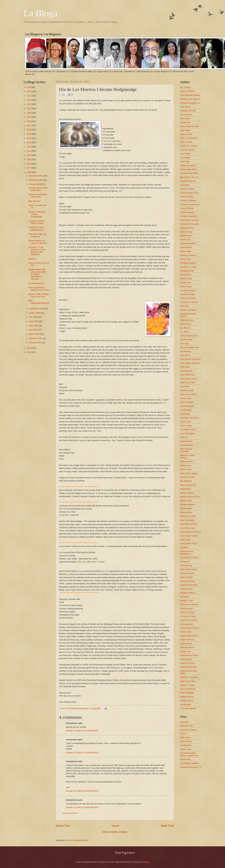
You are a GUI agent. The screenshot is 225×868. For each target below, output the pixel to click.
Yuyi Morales (186, 705)
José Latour (185, 367)
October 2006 (35, 184)
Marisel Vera (185, 465)
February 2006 (36, 338)
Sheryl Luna (185, 651)
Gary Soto (184, 306)
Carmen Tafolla (187, 208)
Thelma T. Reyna (187, 685)
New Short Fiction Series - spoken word (189, 754)
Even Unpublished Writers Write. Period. (39, 289)
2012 (29, 147)
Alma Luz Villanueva (189, 138)
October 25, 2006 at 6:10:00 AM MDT (82, 731)
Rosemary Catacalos (189, 604)
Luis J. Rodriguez (188, 433)
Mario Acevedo (186, 461)
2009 (29, 159)
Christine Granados (188, 216)
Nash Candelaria (187, 520)
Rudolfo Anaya (186, 608)
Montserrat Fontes (188, 516)
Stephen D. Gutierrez (189, 677)
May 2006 (34, 326)
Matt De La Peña (187, 477)
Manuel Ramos (187, 445)
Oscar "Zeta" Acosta (189, 536)
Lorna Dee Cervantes (189, 418)
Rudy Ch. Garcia (187, 612)
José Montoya (186, 371)
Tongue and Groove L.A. (191, 767)
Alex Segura (185, 118)
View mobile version (115, 832)
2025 (29, 91)
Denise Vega (186, 251)
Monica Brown (186, 512)
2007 (29, 168)
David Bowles (186, 247)
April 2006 (34, 330)
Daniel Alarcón (186, 236)
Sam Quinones (186, 624)
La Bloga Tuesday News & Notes (36, 222)
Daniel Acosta (186, 232)
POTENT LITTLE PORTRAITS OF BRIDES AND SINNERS (37, 251)
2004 (29, 352)
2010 (29, 155)
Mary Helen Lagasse (189, 473)
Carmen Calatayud (188, 200)
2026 (29, 87)
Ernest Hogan (186, 286)
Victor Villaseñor (187, 693)
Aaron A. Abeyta (187, 91)
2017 (29, 126)
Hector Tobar (186, 324)
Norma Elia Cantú (188, 528)
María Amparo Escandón (186, 450)
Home (115, 826)
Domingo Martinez (188, 263)
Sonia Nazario (186, 659)
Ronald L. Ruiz (186, 601)
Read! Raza (185, 759)
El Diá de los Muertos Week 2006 (38, 196)
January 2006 (35, 342)
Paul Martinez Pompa (189, 558)
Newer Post (63, 826)
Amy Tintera (185, 154)
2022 (29, 104)
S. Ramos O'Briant (188, 616)
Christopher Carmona (189, 220)
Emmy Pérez (186, 283)
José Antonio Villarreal (190, 363)
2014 (29, 138)
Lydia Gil (184, 437)
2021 (29, 108)
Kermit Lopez (186, 398)
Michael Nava (186, 501)
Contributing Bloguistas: (79, 708)
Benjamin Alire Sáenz (189, 173)
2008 (29, 164)
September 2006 (37, 309)
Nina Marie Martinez (189, 524)
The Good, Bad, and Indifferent (37, 235)
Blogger (146, 862)
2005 (29, 348)
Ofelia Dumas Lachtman (191, 532)
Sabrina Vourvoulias (189, 620)
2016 (29, 130)
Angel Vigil (185, 161)
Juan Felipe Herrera (189, 379)
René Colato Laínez (189, 569)
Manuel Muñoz (186, 441)
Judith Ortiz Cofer (188, 383)
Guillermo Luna (187, 320)
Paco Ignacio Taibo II (189, 543)
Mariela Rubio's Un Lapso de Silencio (37, 242)
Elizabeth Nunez (187, 271)
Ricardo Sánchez (187, 581)
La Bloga (41, 13)
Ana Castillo (185, 158)
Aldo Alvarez (185, 107)
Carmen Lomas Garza (190, 204)
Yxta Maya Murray (188, 708)
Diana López (185, 259)
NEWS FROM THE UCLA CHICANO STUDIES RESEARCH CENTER (37, 274)
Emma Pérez (186, 275)
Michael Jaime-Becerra (190, 497)
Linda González (187, 402)
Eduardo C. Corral (188, 267)
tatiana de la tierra (188, 681)
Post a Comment (70, 813)
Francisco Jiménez (188, 298)
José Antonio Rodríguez (190, 359)
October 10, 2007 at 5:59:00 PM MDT (82, 807)
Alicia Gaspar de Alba (189, 126)
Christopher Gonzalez (190, 224)
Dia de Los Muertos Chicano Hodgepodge (37, 214)
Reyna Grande (186, 577)
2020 (29, 113)
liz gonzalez (185, 414)
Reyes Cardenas (187, 573)
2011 (29, 151)
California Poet (186, 726)
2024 (29, 96)
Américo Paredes (188, 150)
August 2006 (35, 313)
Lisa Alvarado (186, 410)
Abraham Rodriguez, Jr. (190, 103)
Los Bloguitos (186, 745)
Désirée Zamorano (188, 255)
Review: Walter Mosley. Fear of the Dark (39, 295)
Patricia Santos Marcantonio (187, 552)
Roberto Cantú (186, 589)
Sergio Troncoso (187, 640)
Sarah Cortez (186, 632)
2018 (29, 121)
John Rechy (185, 355)
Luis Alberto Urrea (188, 429)
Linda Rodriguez (187, 406)
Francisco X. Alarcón (189, 302)
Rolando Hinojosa (188, 593)
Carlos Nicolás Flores (189, 193)
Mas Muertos (34, 201)
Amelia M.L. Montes (189, 146)
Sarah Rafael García (189, 636)
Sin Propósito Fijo (36, 283)
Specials (32, 259)
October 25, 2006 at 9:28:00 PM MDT (82, 791)
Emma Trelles (186, 279)
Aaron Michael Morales (190, 95)
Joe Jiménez (185, 351)
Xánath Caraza (187, 701)
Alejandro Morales (188, 111)
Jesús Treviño (186, 340)
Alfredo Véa (185, 122)
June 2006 (34, 321)
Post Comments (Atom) (78, 840)
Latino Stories (186, 741)
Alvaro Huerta (186, 142)
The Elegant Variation (189, 763)
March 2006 (34, 334)
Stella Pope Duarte (188, 667)
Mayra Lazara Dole (188, 485)
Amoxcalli (184, 722)
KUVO (183, 734)
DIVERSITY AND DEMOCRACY (36, 229)
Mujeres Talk (185, 749)
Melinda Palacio (187, 493)
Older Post (167, 826)
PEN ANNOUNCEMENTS (39, 302)
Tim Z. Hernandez (188, 689)
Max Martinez (186, 481)
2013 (29, 142)
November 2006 (36, 180)
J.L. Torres (185, 332)
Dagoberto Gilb (187, 228)
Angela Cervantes (188, 165)
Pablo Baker (185, 540)
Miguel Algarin (186, 508)
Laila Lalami (185, 737)
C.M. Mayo (185, 185)
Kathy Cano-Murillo (188, 394)
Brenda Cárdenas (188, 181)
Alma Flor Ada (186, 134)
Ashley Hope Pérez (188, 169)
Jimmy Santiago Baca (190, 347)
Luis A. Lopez (186, 426)
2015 (29, 134)
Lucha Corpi (185, 422)
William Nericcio (187, 697)
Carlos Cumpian (187, 189)
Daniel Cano (185, 240)
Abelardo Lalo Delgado (190, 99)
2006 (29, 172)
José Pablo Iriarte (188, 375)
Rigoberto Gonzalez (189, 585)
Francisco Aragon (188, 294)
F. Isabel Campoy (188, 290)
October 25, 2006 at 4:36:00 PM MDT (82, 753)
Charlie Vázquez (187, 212)
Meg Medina (185, 489)
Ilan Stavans (185, 328)
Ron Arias (184, 597)
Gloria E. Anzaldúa (188, 310)
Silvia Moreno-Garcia (189, 655)
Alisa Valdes (185, 130)
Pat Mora (184, 547)
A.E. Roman (185, 87)
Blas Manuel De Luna (189, 177)
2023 (29, 100)
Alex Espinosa (186, 115)
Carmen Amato (187, 197)
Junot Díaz (185, 386)
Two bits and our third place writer (38, 189)
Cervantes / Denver (188, 730)
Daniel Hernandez (188, 243)
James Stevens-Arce (189, 336)
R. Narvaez (185, 562)
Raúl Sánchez (186, 565)
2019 (29, 117)
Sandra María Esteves (190, 628)
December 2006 (36, 176)
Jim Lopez (184, 344)
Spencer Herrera (187, 663)
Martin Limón (186, 469)
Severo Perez (186, 644)
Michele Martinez (187, 504)
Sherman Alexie (187, 647)
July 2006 (33, 317)
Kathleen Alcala (187, 390)
